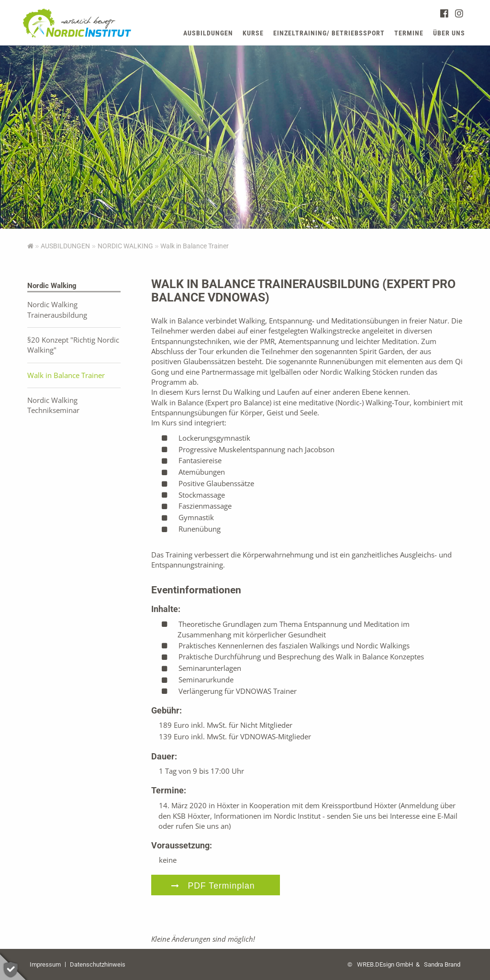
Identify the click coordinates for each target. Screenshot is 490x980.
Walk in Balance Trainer (66, 375)
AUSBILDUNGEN (65, 246)
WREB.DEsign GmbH (385, 964)
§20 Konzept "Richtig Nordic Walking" (73, 345)
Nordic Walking (125, 246)
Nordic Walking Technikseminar (53, 405)
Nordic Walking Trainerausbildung (57, 309)
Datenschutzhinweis (98, 964)
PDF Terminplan (222, 886)
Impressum (45, 964)
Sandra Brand (442, 964)
